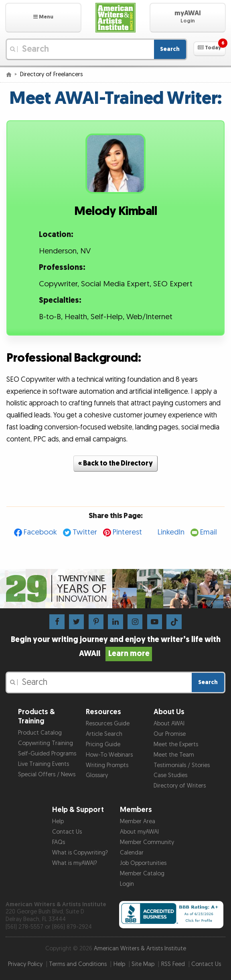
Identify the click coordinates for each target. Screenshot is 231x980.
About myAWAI (139, 832)
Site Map (143, 964)
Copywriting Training (46, 743)
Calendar (132, 853)
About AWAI (169, 724)
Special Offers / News (47, 774)
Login (127, 884)
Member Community (147, 842)
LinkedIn (171, 532)
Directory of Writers (180, 786)
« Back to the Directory (115, 463)
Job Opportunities (143, 863)
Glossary (97, 775)
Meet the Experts (176, 744)
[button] (43, 18)
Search (170, 49)
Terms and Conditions (78, 964)
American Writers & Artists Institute (140, 949)
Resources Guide (108, 724)
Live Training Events (44, 764)
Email (209, 532)
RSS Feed (173, 964)
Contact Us (67, 832)
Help (58, 821)
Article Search (104, 734)
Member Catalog (142, 874)
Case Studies (170, 775)
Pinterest (127, 532)
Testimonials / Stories (182, 765)
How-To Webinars (109, 755)
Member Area (138, 821)
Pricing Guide (103, 744)
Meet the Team (174, 755)
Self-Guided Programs (47, 754)
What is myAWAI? (75, 863)
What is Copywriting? (80, 853)
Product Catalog (40, 733)
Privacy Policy (25, 964)
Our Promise (170, 734)
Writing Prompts (107, 765)
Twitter (85, 532)
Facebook (40, 532)
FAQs (59, 842)
